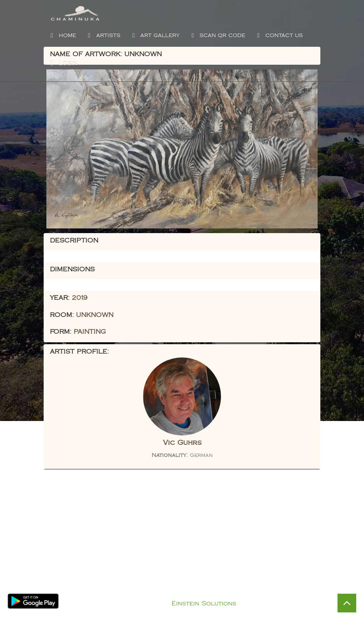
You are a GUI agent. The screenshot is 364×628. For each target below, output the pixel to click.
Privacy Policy (190, 594)
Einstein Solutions (204, 604)
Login (63, 64)
